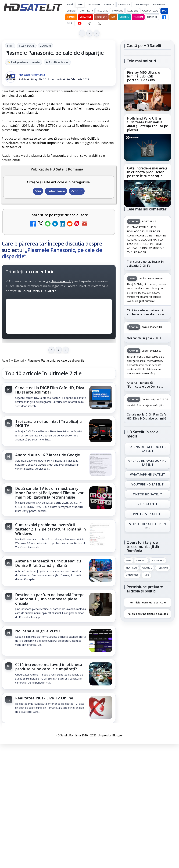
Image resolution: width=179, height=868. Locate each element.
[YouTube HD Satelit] (80, 23)
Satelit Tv (124, 4)
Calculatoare (150, 11)
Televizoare (27, 46)
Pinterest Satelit (148, 514)
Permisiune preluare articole (148, 602)
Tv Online (117, 11)
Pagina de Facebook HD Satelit (148, 449)
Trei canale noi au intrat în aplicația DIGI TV (49, 424)
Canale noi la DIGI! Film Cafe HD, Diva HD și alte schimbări (50, 390)
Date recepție (141, 4)
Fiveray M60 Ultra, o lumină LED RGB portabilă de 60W (144, 76)
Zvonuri (45, 46)
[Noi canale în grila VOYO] (101, 641)
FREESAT (141, 560)
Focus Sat (101, 17)
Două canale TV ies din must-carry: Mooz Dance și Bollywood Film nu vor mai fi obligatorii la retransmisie (49, 493)
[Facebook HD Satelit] (164, 17)
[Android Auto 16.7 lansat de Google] (101, 465)
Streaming (159, 4)
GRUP (70, 23)
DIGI (164, 11)
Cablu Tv (109, 4)
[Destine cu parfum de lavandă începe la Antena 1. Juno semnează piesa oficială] (101, 604)
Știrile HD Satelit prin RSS (148, 526)
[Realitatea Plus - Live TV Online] (101, 708)
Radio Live (133, 11)
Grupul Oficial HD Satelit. (39, 291)
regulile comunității (59, 281)
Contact (152, 17)
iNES (113, 17)
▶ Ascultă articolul (57, 62)
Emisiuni (71, 11)
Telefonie (102, 11)
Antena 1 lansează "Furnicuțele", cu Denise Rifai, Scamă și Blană (48, 563)
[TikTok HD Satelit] (89, 23)
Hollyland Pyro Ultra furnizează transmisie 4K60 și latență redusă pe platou (148, 124)
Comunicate (93, 4)
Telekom (138, 17)
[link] (59, 398)
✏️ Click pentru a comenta (24, 62)
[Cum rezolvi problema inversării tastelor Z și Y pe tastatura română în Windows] (101, 535)
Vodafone (85, 17)
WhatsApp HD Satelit (148, 474)
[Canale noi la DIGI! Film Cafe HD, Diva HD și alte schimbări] (101, 398)
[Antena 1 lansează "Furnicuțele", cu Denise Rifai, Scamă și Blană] (101, 571)
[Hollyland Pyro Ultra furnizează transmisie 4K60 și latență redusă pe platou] (148, 148)
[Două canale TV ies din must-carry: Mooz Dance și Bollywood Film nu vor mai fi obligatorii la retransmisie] (101, 498)
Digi (128, 560)
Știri (80, 4)
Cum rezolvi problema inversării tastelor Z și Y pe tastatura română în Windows (51, 529)
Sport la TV (86, 11)
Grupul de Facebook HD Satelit (148, 463)
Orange (71, 17)
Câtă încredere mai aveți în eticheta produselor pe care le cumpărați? (49, 667)
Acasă (70, 4)
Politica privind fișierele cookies (148, 614)
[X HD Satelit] (99, 23)
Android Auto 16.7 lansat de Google (48, 455)
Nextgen (124, 17)
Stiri (10, 46)
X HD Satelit (148, 504)
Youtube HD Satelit (148, 484)
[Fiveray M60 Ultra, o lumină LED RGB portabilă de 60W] (148, 98)
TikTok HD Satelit (148, 494)
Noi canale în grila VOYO (38, 631)
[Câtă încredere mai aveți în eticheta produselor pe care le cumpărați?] (101, 674)
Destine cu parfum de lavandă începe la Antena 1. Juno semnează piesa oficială (50, 599)
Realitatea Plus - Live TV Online (44, 698)
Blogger (118, 735)
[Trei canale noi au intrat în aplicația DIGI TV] (101, 431)
